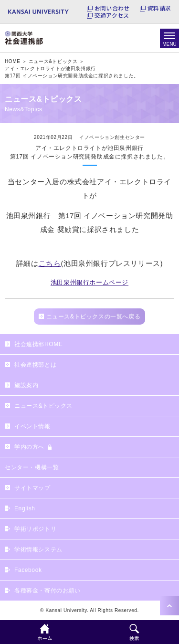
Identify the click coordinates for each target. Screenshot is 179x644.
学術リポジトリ (35, 529)
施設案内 (26, 385)
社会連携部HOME (38, 344)
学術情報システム (38, 549)
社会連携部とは (35, 365)
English (25, 508)
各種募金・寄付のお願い (47, 591)
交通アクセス (112, 15)
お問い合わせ (112, 8)
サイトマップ (32, 488)
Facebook (28, 570)
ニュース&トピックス (43, 406)
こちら (50, 264)
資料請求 (159, 8)
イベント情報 (32, 426)
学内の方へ (29, 447)
